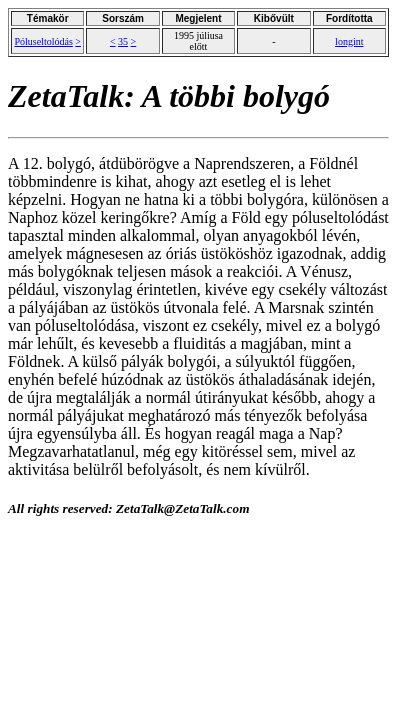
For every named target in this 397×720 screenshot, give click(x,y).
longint (349, 41)
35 (123, 41)
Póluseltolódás (43, 41)
